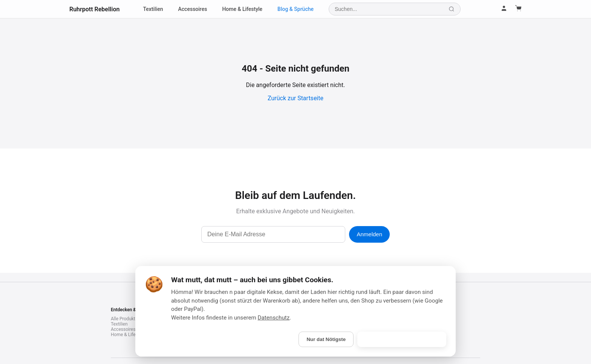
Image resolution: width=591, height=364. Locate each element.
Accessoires (193, 9)
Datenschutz (274, 318)
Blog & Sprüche (295, 9)
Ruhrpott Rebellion (94, 9)
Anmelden (369, 234)
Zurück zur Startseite (295, 98)
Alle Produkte (124, 319)
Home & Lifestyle (242, 9)
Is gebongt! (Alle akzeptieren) (402, 339)
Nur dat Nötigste (326, 339)
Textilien (153, 9)
